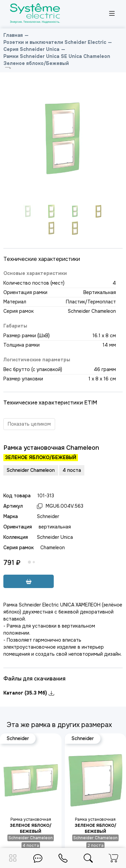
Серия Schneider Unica (31, 49)
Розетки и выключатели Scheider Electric (55, 42)
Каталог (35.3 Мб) (29, 693)
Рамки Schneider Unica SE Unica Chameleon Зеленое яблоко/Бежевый (57, 60)
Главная (13, 35)
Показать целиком (29, 424)
